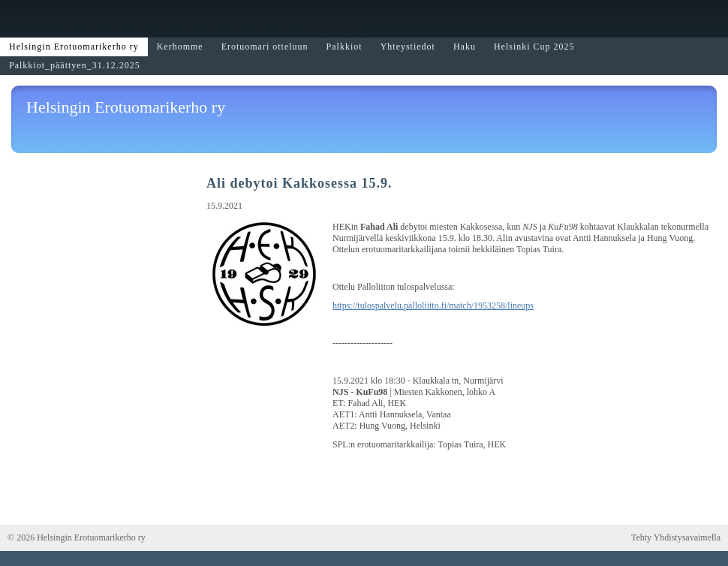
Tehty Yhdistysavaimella (676, 537)
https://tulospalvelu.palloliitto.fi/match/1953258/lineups (433, 306)
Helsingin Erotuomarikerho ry (126, 107)
